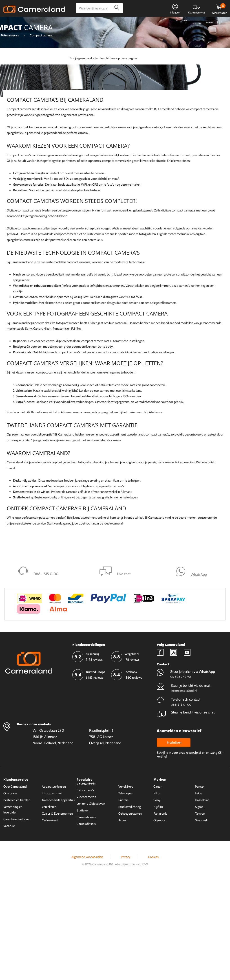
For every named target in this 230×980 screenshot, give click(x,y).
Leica (18, 139)
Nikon (48, 429)
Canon (19, 131)
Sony (18, 116)
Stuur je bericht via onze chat (186, 813)
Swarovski (202, 920)
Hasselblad (202, 900)
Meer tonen (16, 154)
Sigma (19, 108)
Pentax (200, 887)
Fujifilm (19, 147)
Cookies (153, 957)
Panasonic (21, 124)
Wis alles (51, 75)
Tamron (200, 914)
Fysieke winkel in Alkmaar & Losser (191, 24)
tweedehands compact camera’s (148, 535)
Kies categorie (20, 23)
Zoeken (115, 8)
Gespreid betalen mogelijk (116, 24)
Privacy (126, 957)
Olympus (159, 920)
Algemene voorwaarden (87, 957)
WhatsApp (150, 24)
